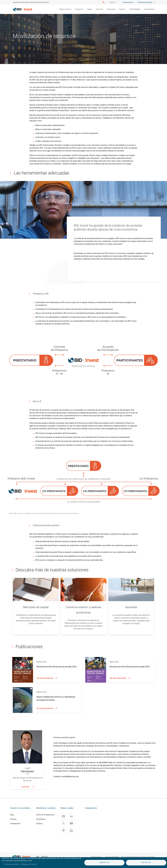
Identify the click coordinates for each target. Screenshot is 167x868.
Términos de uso (96, 857)
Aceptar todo (146, 862)
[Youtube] (71, 823)
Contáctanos (41, 819)
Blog (12, 815)
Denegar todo (104, 862)
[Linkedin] (71, 816)
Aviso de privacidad (112, 857)
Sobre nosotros (65, 9)
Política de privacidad (11, 864)
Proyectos (79, 9)
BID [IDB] (38, 857)
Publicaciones (15, 824)
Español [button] (112, 2)
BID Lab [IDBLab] (45, 857)
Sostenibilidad (135, 9)
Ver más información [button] (47, 678)
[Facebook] (63, 816)
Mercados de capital (36, 607)
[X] (63, 823)
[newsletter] (71, 830)
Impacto (122, 9)
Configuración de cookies (28, 864)
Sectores (100, 9)
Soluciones (111, 9)
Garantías (131, 607)
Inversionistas (149, 9)
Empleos (39, 824)
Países (90, 9)
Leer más (27, 787)
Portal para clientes (146, 2)
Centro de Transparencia (45, 815)
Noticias (13, 819)
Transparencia (128, 2)
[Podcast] (63, 830)
